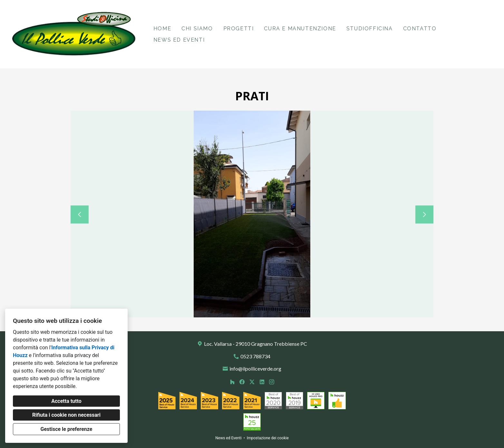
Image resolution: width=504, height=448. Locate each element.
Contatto (420, 29)
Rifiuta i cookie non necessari (66, 415)
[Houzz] (232, 382)
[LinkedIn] (262, 382)
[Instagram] (272, 382)
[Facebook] (242, 382)
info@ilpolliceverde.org (255, 368)
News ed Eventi (179, 40)
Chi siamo (197, 29)
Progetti (239, 29)
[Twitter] (252, 382)
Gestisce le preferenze (67, 429)
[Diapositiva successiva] (424, 214)
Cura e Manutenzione (300, 29)
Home (162, 29)
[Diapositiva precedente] (80, 214)
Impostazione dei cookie (268, 438)
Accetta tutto (66, 401)
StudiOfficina (370, 29)
